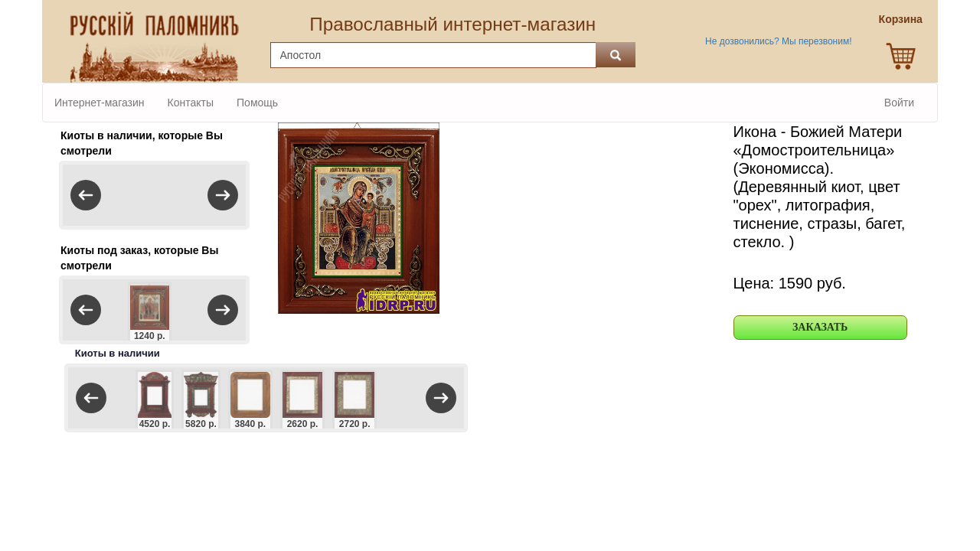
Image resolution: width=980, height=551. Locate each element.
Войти (899, 103)
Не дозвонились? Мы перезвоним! (778, 41)
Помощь (257, 103)
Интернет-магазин (100, 103)
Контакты (191, 103)
